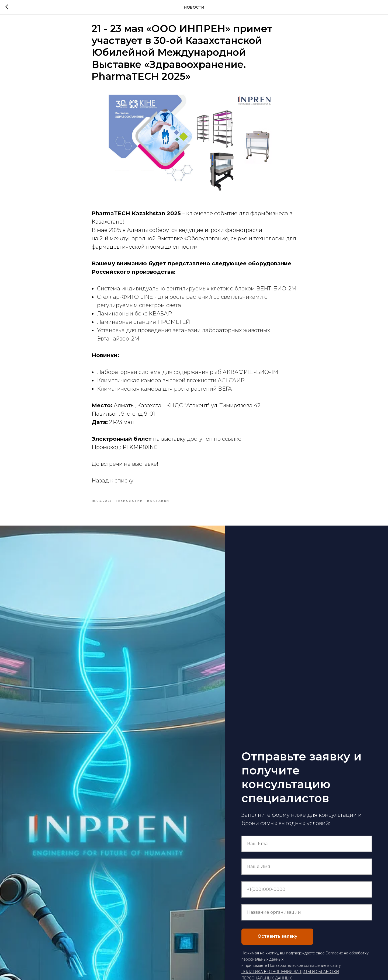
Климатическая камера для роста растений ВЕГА (164, 392)
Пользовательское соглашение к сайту (304, 972)
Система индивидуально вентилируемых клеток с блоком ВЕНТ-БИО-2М (197, 292)
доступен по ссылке (214, 442)
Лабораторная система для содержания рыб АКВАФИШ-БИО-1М (188, 375)
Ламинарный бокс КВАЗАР (134, 317)
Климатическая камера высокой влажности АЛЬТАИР (171, 384)
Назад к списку (112, 484)
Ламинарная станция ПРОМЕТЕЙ (143, 325)
